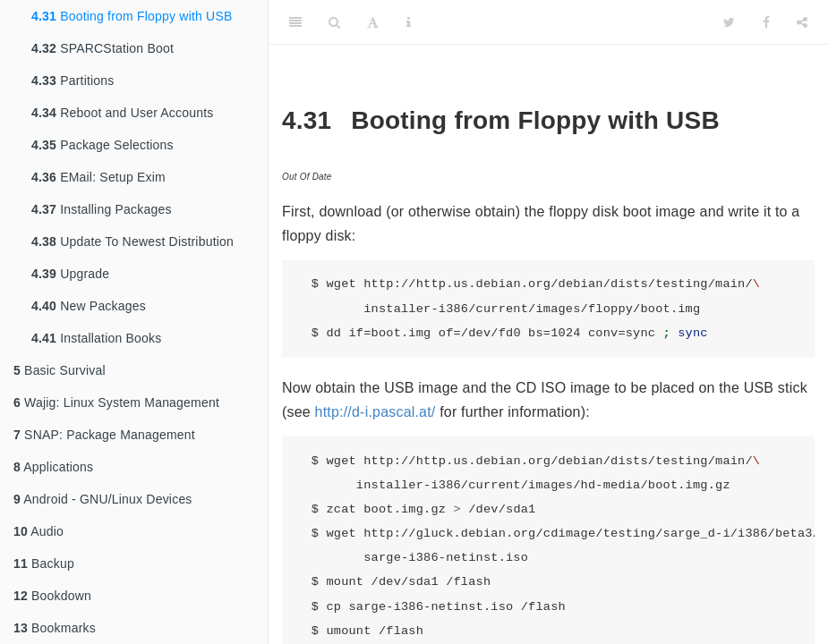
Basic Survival (60, 370)
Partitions (73, 80)
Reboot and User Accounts (123, 113)
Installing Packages (102, 209)
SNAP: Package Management (104, 435)
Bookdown (52, 596)
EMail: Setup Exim (98, 177)
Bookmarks (55, 628)
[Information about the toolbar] (409, 22)
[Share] (802, 22)
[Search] (334, 22)
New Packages (89, 306)
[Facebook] (766, 22)
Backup (44, 563)
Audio (38, 531)
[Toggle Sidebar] (295, 22)
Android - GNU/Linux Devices (103, 499)
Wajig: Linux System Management (116, 402)
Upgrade (70, 274)
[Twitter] (729, 22)
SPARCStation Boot (102, 48)
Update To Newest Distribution (132, 241)
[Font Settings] (373, 22)
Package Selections (102, 145)
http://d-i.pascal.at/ (376, 412)
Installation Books (96, 338)
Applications (53, 467)
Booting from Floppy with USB (132, 16)
